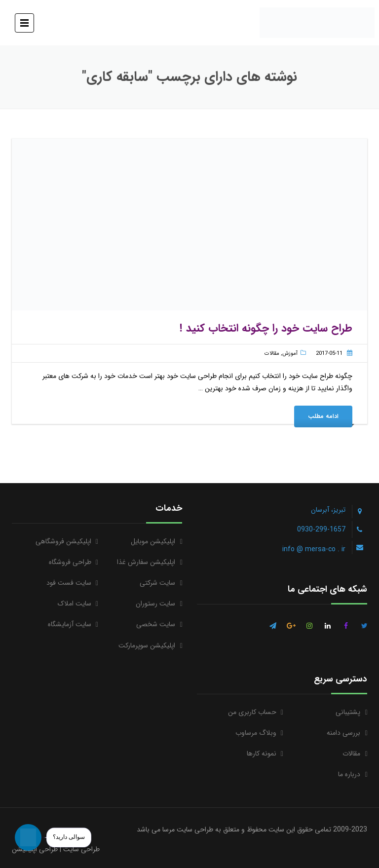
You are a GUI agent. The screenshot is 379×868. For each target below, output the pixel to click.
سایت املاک (75, 604)
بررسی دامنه (343, 733)
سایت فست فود (69, 583)
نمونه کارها (262, 754)
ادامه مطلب (323, 416)
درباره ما (349, 774)
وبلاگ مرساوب (256, 733)
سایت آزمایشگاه (70, 624)
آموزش (290, 354)
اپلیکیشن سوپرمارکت (147, 645)
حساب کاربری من (252, 712)
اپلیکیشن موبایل (153, 541)
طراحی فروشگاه (70, 562)
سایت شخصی (156, 624)
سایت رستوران (155, 604)
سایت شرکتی (157, 583)
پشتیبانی (348, 712)
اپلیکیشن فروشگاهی (63, 541)
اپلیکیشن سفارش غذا (146, 562)
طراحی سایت (81, 849)
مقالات (272, 354)
